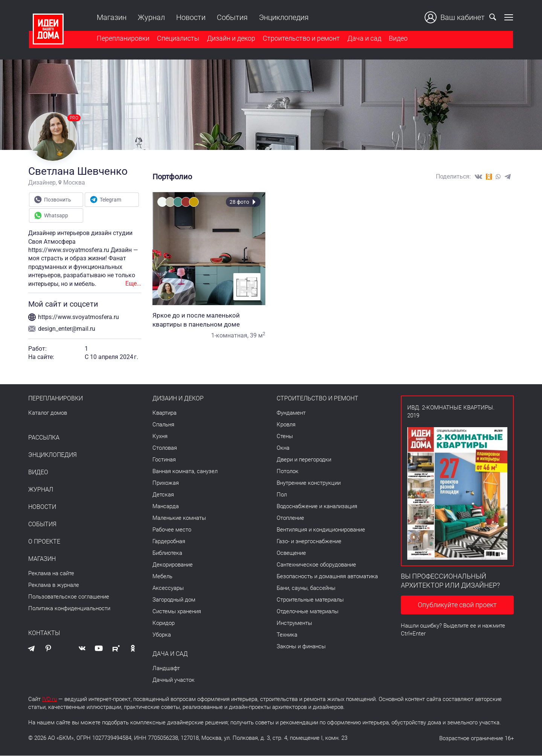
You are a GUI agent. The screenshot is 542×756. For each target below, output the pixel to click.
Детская (163, 495)
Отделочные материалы (308, 612)
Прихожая (166, 483)
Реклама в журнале (54, 585)
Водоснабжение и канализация (317, 507)
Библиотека (167, 553)
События (231, 17)
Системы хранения (177, 612)
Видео (397, 39)
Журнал (151, 17)
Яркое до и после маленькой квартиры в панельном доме (209, 320)
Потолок (288, 472)
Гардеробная (169, 542)
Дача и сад (364, 39)
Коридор (164, 623)
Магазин (111, 17)
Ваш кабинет (455, 17)
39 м (258, 336)
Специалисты (177, 39)
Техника (287, 635)
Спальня (163, 425)
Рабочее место (172, 530)
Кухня (160, 437)
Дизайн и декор (230, 39)
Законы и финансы (301, 647)
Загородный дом (174, 600)
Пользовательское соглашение (69, 597)
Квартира (164, 413)
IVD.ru (49, 699)
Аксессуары (168, 588)
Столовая (165, 448)
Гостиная (164, 460)
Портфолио (172, 177)
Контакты (44, 634)
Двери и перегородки (304, 460)
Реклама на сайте (51, 574)
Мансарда (166, 507)
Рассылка (44, 438)
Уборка (162, 635)
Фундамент (291, 413)
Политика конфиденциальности (69, 609)
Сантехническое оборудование (316, 565)
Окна (283, 448)
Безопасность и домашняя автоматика (327, 577)
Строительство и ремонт (301, 39)
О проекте (44, 542)
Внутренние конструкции (309, 483)
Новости (190, 17)
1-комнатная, (230, 336)
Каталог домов (48, 413)
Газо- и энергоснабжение (309, 542)
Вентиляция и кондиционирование (321, 530)
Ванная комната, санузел (185, 472)
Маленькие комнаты (179, 518)
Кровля (286, 425)
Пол (282, 495)
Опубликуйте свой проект (457, 606)
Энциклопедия (283, 17)
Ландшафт (166, 669)
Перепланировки (122, 39)
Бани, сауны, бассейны (306, 588)
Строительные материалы (310, 600)
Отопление (290, 518)
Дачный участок (174, 680)
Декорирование (173, 565)
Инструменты (294, 623)
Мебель (162, 577)
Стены (285, 437)
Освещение (291, 553)
